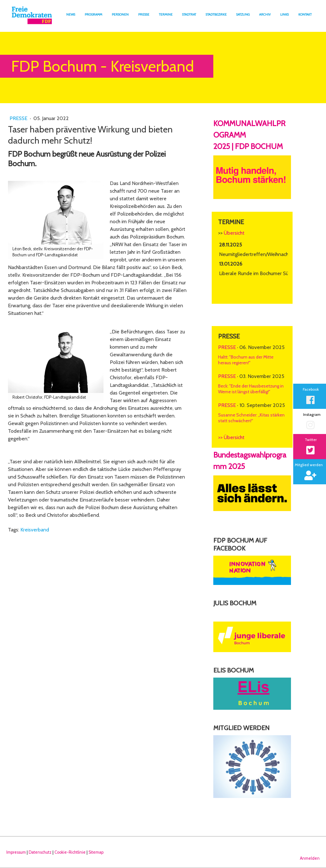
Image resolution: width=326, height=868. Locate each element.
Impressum (16, 852)
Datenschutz (40, 852)
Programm (93, 14)
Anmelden (310, 858)
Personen (120, 14)
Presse (144, 14)
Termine (166, 14)
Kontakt (305, 14)
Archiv (265, 14)
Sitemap (96, 852)
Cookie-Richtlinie (70, 852)
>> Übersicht (231, 437)
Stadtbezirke (216, 14)
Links (284, 14)
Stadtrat (189, 14)
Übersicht (234, 233)
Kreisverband (35, 530)
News (71, 14)
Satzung (243, 14)
